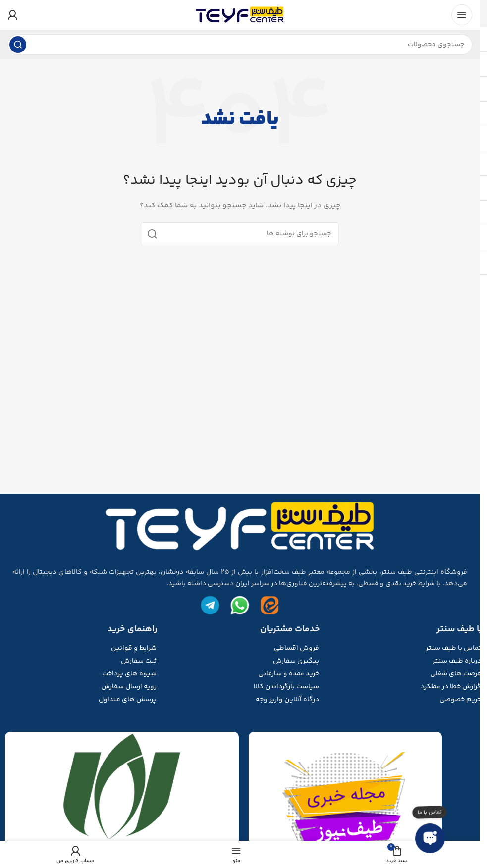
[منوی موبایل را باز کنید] (462, 15)
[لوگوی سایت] (240, 15)
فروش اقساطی (297, 648)
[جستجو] (240, 45)
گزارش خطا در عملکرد (451, 687)
